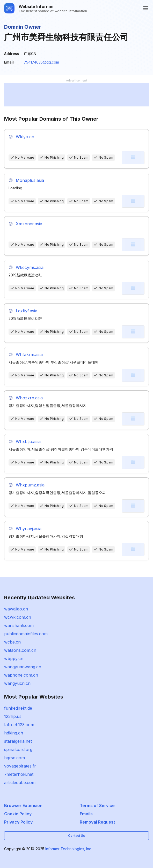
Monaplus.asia (30, 180)
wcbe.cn (12, 642)
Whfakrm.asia (29, 354)
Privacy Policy (18, 822)
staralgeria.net (18, 741)
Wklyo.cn (25, 137)
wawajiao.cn (16, 609)
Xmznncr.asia (29, 224)
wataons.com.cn (20, 650)
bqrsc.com (14, 758)
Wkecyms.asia (30, 267)
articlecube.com (20, 782)
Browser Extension (23, 805)
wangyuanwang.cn (23, 667)
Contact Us (76, 836)
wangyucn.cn (17, 683)
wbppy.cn (14, 658)
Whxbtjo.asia (28, 441)
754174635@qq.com (41, 62)
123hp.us (13, 716)
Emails (86, 814)
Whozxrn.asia (29, 398)
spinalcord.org (18, 749)
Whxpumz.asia (30, 485)
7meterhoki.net (19, 774)
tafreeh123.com (19, 725)
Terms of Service (97, 805)
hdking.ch (14, 733)
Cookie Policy (18, 814)
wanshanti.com (19, 625)
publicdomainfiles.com (26, 634)
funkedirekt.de (18, 708)
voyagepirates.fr (20, 766)
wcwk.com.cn (18, 617)
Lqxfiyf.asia (27, 311)
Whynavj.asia (29, 529)
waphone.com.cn (21, 675)
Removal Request (97, 822)
